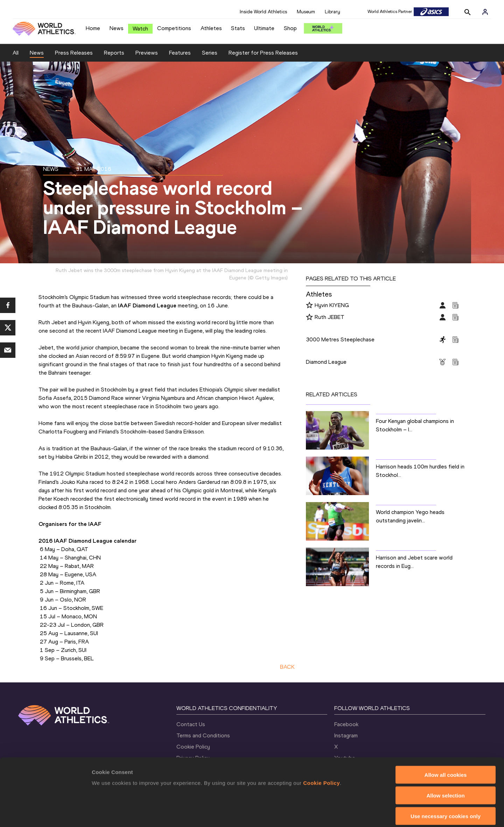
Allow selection (445, 762)
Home (93, 28)
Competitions (174, 28)
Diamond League (326, 362)
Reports (114, 53)
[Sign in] (485, 12)
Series (210, 53)
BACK (287, 667)
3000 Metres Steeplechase (340, 339)
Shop (290, 28)
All (16, 53)
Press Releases (74, 53)
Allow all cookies (446, 741)
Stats (238, 28)
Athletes (211, 28)
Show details (367, 813)
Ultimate (264, 28)
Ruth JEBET (330, 317)
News (117, 28)
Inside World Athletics (263, 12)
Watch (140, 29)
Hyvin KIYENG (332, 305)
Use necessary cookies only (446, 782)
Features (180, 53)
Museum (306, 12)
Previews (147, 53)
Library (332, 12)
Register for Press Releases (263, 53)
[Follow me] (309, 306)
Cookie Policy (321, 749)
